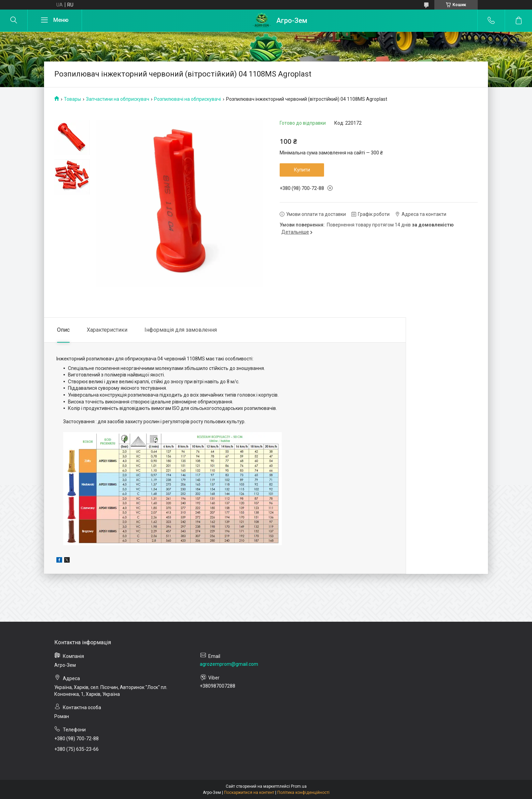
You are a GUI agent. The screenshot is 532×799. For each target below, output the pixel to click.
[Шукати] (14, 20)
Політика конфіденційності (303, 793)
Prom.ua (299, 786)
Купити (302, 170)
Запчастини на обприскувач (118, 99)
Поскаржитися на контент (249, 793)
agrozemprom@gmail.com (229, 664)
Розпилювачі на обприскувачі (187, 99)
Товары (72, 99)
